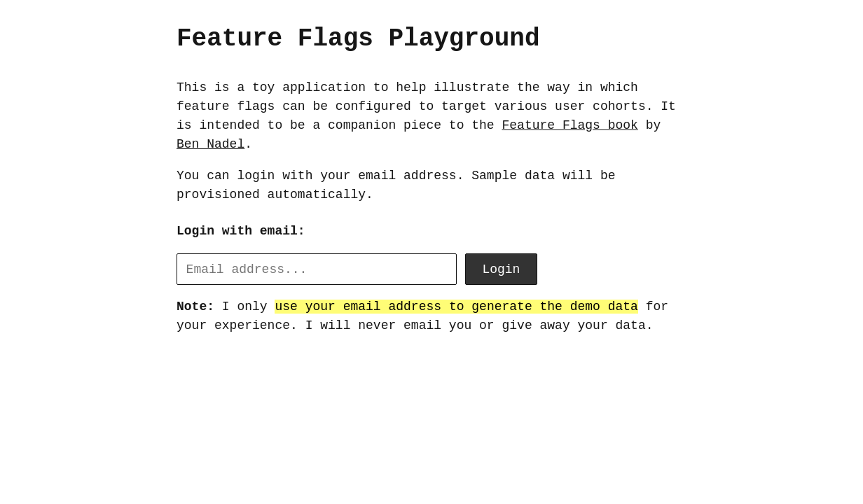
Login (501, 269)
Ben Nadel (210, 144)
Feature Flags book (569, 125)
